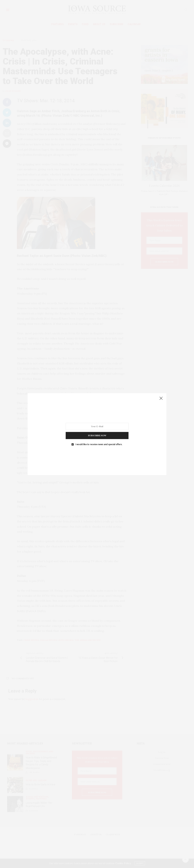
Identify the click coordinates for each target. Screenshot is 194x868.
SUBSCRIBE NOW (97, 435)
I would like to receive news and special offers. (99, 444)
